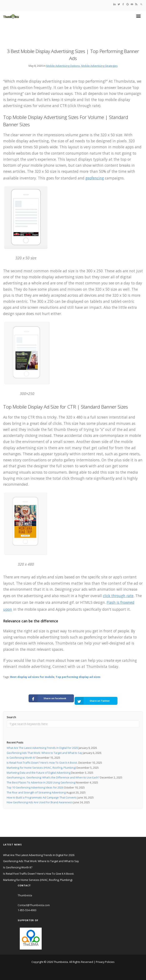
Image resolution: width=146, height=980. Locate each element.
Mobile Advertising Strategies (99, 66)
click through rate (118, 596)
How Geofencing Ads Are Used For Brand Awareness (40, 802)
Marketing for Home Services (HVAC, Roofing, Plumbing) (41, 768)
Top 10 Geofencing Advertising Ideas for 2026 (35, 787)
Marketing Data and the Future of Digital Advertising (39, 773)
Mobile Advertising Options (63, 66)
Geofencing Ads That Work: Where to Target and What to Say (44, 753)
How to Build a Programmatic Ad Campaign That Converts (42, 797)
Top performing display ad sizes (78, 677)
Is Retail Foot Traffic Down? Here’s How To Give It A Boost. (42, 763)
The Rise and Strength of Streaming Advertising (36, 792)
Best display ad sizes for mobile (32, 677)
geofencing (95, 178)
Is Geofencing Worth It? (21, 758)
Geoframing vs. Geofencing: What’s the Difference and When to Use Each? (53, 777)
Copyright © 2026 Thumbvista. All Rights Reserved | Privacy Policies (73, 962)
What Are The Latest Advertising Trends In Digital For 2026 (42, 748)
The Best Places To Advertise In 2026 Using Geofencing (41, 782)
